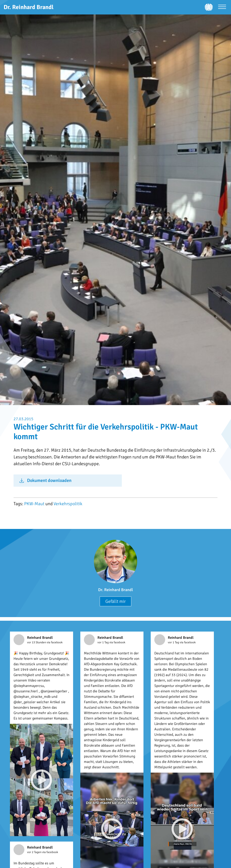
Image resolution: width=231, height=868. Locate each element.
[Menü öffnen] (222, 7)
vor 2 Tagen (35, 852)
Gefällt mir (115, 601)
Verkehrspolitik (68, 504)
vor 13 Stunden (37, 642)
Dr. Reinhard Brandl (115, 590)
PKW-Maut (34, 504)
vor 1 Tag (103, 642)
